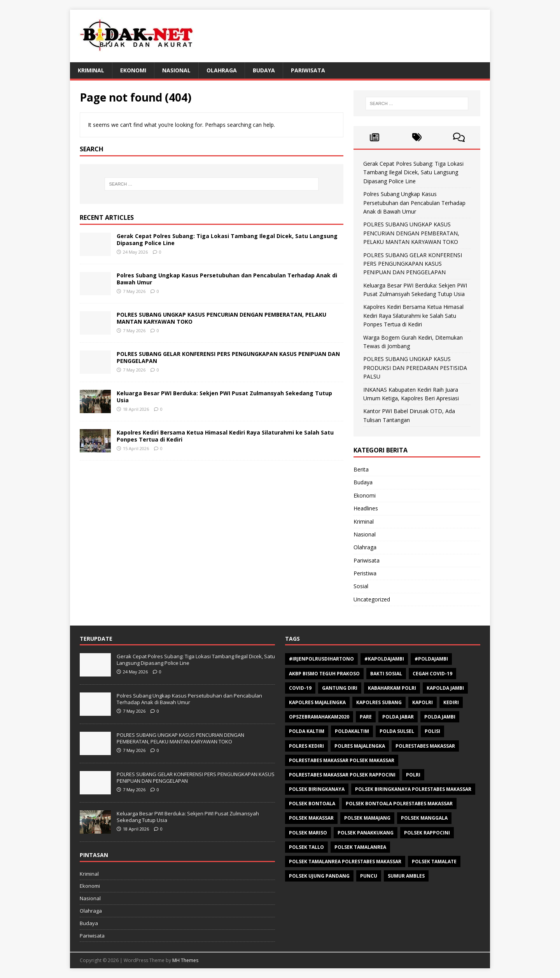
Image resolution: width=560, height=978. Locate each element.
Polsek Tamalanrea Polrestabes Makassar (345, 861)
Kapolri (423, 702)
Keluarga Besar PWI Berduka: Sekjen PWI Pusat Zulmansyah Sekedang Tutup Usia (224, 397)
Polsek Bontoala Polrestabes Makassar (399, 804)
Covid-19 (300, 688)
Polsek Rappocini (427, 833)
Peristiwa (365, 573)
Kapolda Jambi (445, 688)
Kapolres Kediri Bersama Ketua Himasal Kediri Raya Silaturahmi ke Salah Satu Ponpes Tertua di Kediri (225, 436)
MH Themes (185, 960)
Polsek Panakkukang (366, 833)
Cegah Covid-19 (432, 674)
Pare (366, 717)
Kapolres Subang (379, 702)
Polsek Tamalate (434, 861)
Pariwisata (308, 70)
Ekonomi (133, 70)
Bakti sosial (386, 674)
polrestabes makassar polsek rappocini (342, 775)
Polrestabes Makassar (425, 746)
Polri (413, 775)
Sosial (361, 586)
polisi (432, 731)
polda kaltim (307, 731)
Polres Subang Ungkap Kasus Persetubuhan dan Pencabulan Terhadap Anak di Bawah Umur (227, 279)
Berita (361, 469)
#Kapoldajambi (384, 659)
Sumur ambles (406, 876)
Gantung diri (340, 688)
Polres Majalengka (360, 746)
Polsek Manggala (424, 818)
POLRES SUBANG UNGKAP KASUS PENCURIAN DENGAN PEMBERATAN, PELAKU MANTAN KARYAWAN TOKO (221, 318)
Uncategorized (372, 599)
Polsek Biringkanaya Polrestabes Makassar (413, 789)
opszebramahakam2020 (319, 717)
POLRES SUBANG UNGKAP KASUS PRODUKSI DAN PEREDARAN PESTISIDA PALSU (415, 368)
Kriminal (91, 70)
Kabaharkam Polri (392, 688)
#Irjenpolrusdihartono (321, 659)
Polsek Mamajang (367, 818)
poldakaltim (352, 731)
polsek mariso (308, 833)
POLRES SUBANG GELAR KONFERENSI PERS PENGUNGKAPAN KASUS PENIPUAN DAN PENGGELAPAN (228, 357)
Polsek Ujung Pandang (319, 876)
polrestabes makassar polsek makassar (342, 760)
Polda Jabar (398, 717)
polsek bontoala (312, 804)
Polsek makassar (311, 818)
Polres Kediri (306, 746)
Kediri (451, 702)
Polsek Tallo (306, 847)
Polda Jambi (440, 717)
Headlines (366, 508)
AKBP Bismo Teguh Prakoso (324, 674)
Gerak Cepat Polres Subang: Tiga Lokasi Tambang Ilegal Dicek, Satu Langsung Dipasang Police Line (227, 239)
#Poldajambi (431, 659)
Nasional (176, 70)
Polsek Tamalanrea (360, 847)
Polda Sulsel (397, 731)
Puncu (369, 876)
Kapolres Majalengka (317, 702)
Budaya (264, 70)
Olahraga (222, 70)
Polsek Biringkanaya (317, 789)
